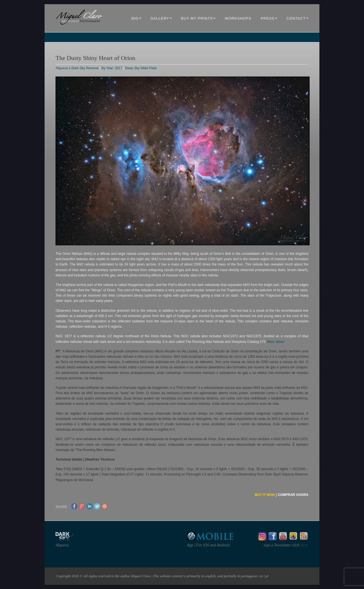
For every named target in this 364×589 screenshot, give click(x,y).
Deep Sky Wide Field (141, 68)
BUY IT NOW (265, 495)
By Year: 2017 (112, 68)
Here (304, 545)
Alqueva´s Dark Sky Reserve (77, 68)
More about (276, 342)
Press (269, 18)
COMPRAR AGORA (293, 495)
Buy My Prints (198, 18)
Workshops (238, 18)
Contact (298, 18)
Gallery (161, 18)
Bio (137, 18)
